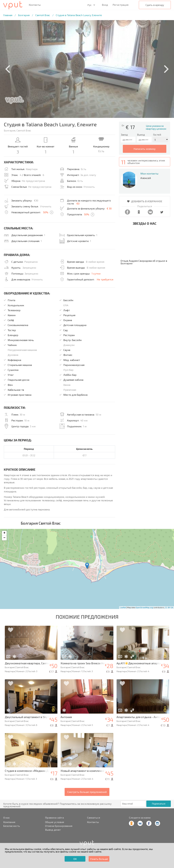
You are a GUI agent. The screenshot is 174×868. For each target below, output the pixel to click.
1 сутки (96, 273)
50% (46, 212)
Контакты (35, 5)
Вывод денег (53, 830)
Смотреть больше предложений (87, 792)
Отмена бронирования (59, 826)
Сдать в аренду (155, 5)
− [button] (4, 538)
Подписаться (159, 804)
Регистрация (121, 5)
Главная (8, 15)
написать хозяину (145, 149)
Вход (105, 5)
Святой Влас (43, 15)
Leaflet (123, 607)
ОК (75, 859)
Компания (9, 822)
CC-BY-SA (169, 607)
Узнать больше (99, 859)
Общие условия (55, 822)
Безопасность (12, 826)
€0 (78, 203)
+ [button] (4, 533)
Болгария (24, 15)
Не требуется (105, 279)
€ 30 (109, 208)
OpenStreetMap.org (144, 607)
